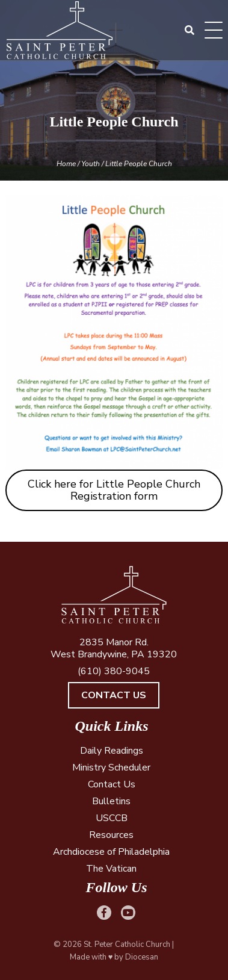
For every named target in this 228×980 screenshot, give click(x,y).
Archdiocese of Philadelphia (111, 852)
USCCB (112, 818)
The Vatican (111, 869)
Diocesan (142, 957)
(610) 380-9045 (114, 671)
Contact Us (114, 695)
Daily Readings (112, 751)
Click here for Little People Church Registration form (114, 490)
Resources (111, 835)
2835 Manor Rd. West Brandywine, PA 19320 (114, 648)
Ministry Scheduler (111, 768)
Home (66, 164)
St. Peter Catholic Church (127, 944)
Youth (91, 164)
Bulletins (111, 801)
